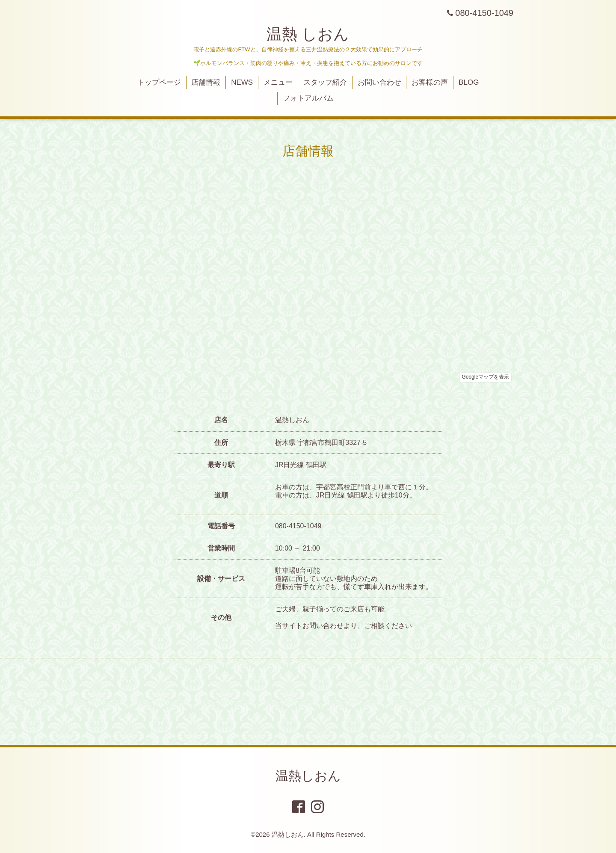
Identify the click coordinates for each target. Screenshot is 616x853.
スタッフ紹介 (325, 82)
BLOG (469, 82)
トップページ (159, 82)
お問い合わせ (379, 82)
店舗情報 (206, 82)
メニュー (278, 82)
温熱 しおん (308, 34)
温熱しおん (308, 776)
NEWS (242, 82)
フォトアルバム (308, 98)
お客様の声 (430, 82)
